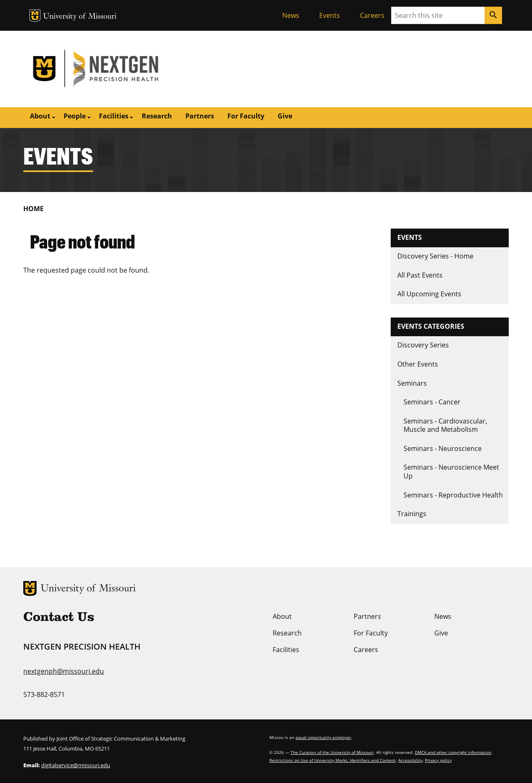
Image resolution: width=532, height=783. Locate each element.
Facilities (286, 650)
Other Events (418, 364)
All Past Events (420, 275)
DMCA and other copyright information (453, 752)
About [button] (40, 116)
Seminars (412, 383)
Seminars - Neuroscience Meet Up (451, 472)
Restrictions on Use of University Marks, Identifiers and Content (332, 760)
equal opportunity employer (323, 737)
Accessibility (410, 760)
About (282, 616)
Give (285, 116)
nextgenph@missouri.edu (64, 671)
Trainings (412, 514)
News (291, 15)
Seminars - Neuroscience (443, 448)
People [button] (75, 116)
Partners (200, 116)
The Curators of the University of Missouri (332, 752)
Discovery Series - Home (435, 256)
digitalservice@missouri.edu (76, 765)
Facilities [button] (114, 116)
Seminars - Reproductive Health (453, 495)
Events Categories (431, 326)
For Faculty (246, 116)
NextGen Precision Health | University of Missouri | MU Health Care (145, 69)
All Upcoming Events (429, 294)
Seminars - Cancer (432, 402)
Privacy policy (438, 760)
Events (330, 15)
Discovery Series (423, 345)
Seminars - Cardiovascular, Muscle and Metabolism (445, 425)
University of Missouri (80, 17)
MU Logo (35, 16)
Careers (372, 15)
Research (157, 116)
